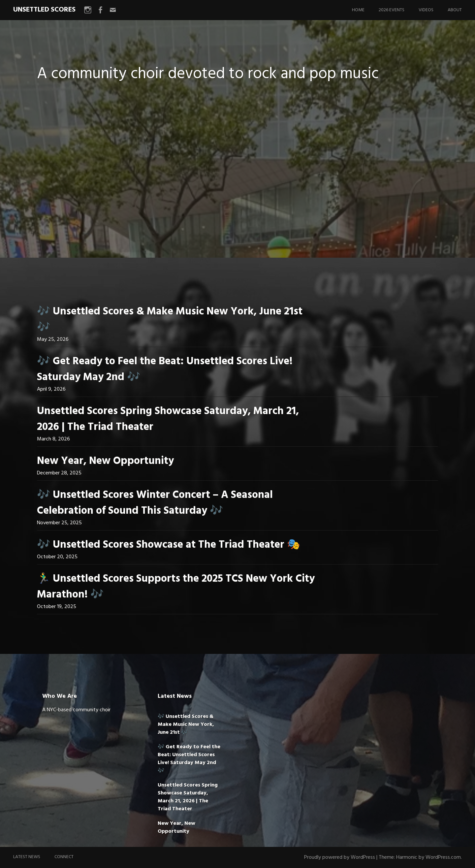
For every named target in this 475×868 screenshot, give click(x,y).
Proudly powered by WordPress (340, 857)
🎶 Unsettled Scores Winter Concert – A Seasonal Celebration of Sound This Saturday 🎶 (155, 503)
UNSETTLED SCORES (44, 10)
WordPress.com (443, 857)
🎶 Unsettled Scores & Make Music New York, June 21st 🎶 (170, 320)
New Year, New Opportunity (105, 461)
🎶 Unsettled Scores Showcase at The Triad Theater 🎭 (169, 545)
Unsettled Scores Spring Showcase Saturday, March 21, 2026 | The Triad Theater (168, 419)
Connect (64, 857)
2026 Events (392, 10)
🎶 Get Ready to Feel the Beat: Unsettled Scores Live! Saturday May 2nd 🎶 (165, 369)
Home (358, 10)
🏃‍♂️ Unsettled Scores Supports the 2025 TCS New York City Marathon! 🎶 (176, 587)
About (455, 10)
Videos (426, 10)
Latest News (27, 857)
